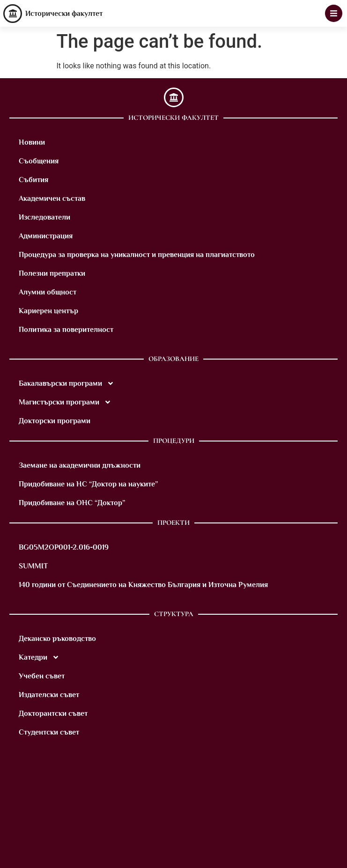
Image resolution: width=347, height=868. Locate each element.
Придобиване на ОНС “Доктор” (72, 503)
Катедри (39, 657)
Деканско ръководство (57, 639)
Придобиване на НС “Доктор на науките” (88, 484)
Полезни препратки (52, 273)
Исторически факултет (64, 14)
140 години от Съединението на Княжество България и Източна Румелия (143, 585)
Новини (32, 142)
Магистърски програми (65, 402)
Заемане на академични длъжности (80, 465)
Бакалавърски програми (66, 383)
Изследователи (44, 217)
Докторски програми (55, 421)
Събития (33, 180)
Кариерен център (48, 311)
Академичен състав (52, 199)
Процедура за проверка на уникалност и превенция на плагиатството (137, 255)
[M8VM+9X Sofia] (173, 817)
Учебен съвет (42, 676)
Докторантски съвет (53, 714)
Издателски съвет (49, 695)
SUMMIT (33, 566)
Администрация (46, 236)
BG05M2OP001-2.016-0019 (64, 547)
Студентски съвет (49, 732)
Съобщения (39, 161)
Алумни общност (48, 292)
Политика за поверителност (66, 330)
